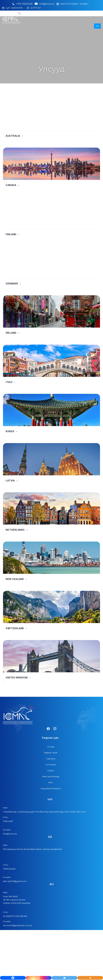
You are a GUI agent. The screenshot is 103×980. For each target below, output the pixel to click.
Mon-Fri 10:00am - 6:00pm (73, 4)
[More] (90, 978)
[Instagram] (39, 978)
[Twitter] (64, 978)
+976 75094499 (22, 4)
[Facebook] (13, 978)
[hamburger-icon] (97, 26)
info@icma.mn (45, 4)
